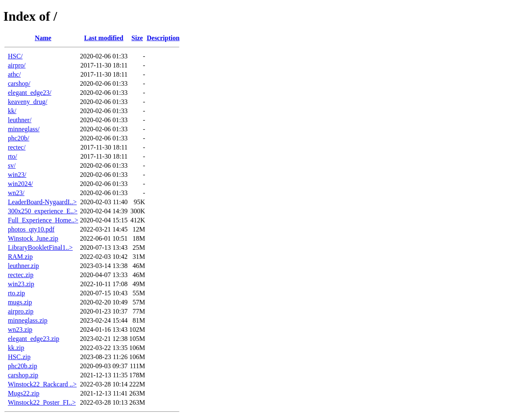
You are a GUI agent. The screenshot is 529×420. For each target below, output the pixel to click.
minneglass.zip (28, 320)
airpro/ (17, 65)
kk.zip (16, 348)
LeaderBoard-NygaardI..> (42, 202)
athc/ (14, 74)
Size (137, 38)
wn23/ (16, 193)
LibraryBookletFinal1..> (40, 247)
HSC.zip (19, 357)
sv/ (12, 165)
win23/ (17, 175)
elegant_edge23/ (30, 93)
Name (43, 38)
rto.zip (16, 293)
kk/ (12, 111)
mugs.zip (20, 302)
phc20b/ (19, 138)
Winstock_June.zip (33, 238)
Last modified (104, 38)
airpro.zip (21, 311)
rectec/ (17, 147)
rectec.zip (21, 275)
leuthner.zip (23, 266)
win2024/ (20, 184)
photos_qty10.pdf (31, 229)
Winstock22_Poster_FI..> (42, 402)
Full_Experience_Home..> (43, 220)
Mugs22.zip (24, 393)
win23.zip (21, 284)
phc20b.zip (23, 366)
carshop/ (19, 83)
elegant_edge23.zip (34, 339)
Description (163, 38)
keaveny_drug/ (28, 102)
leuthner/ (20, 120)
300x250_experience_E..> (43, 211)
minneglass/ (24, 129)
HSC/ (15, 56)
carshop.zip (23, 375)
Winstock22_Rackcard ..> (42, 384)
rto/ (12, 156)
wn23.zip (20, 329)
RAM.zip (20, 257)
